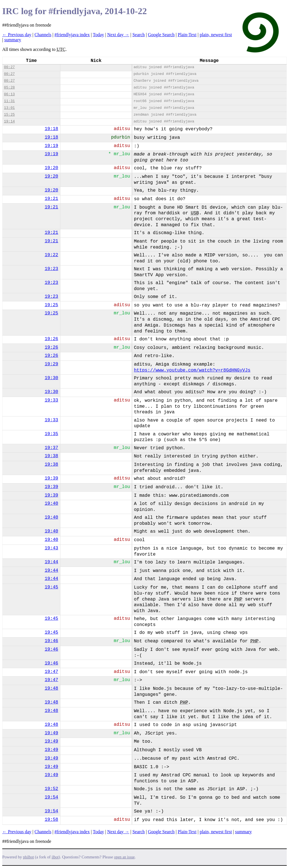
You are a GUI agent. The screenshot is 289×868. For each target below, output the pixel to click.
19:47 (51, 672)
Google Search (161, 35)
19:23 (51, 269)
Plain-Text (187, 35)
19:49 (51, 733)
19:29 (51, 364)
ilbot (55, 857)
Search (139, 35)
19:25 (51, 305)
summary (13, 40)
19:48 (51, 688)
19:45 (51, 587)
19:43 (51, 548)
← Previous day (17, 35)
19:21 (51, 199)
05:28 (9, 88)
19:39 (51, 478)
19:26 (51, 339)
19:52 (51, 789)
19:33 (51, 400)
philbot (29, 857)
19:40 (51, 504)
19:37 (51, 448)
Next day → (118, 35)
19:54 (51, 797)
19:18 (51, 129)
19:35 (51, 434)
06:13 (9, 94)
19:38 (51, 456)
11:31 (9, 101)
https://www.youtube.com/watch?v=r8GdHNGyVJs (192, 370)
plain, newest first (216, 35)
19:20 (51, 168)
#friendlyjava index (72, 35)
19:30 (51, 378)
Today (98, 35)
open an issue (124, 857)
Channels (43, 35)
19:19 (51, 146)
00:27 (9, 67)
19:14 (9, 121)
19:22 (51, 255)
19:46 (51, 641)
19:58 (51, 820)
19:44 (51, 562)
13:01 (9, 108)
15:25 (9, 115)
